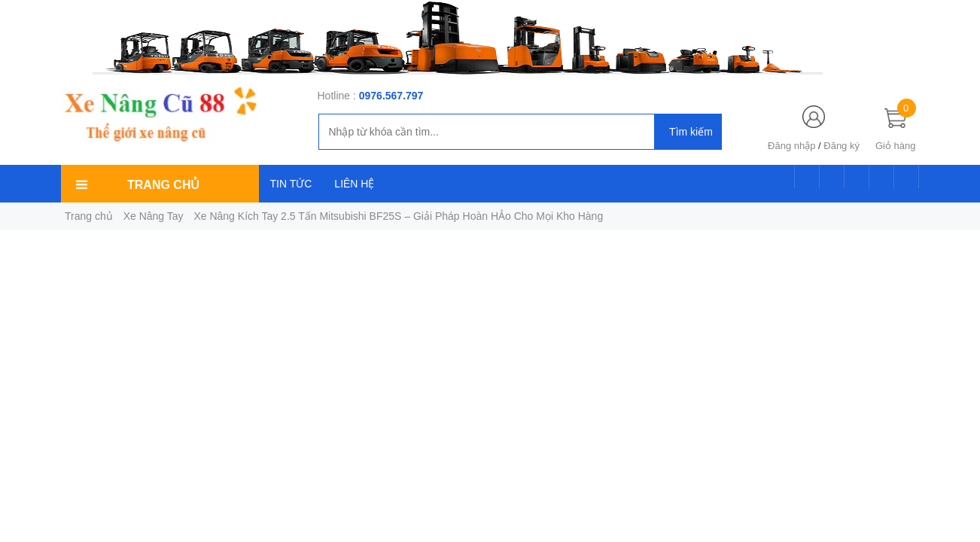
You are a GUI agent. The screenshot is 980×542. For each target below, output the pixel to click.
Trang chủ (89, 216)
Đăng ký (842, 146)
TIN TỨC (291, 184)
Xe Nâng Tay (154, 216)
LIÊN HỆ (354, 184)
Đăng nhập (791, 146)
